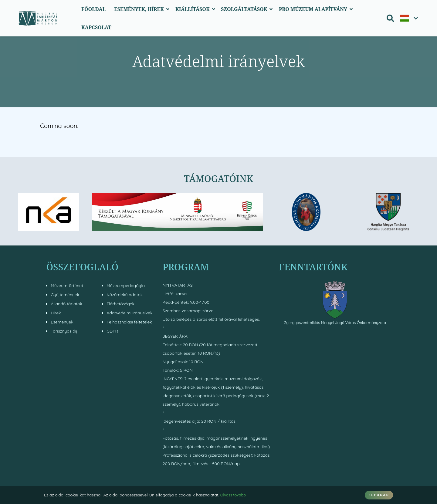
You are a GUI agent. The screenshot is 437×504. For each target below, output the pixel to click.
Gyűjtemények (65, 295)
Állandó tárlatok (66, 304)
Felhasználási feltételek (129, 322)
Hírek (56, 313)
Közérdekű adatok (125, 295)
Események (62, 322)
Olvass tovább (234, 495)
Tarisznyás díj (64, 331)
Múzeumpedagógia (126, 286)
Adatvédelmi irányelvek (129, 313)
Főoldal (93, 9)
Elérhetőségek (120, 304)
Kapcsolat (96, 27)
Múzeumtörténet (67, 286)
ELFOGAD (379, 495)
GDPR (112, 331)
